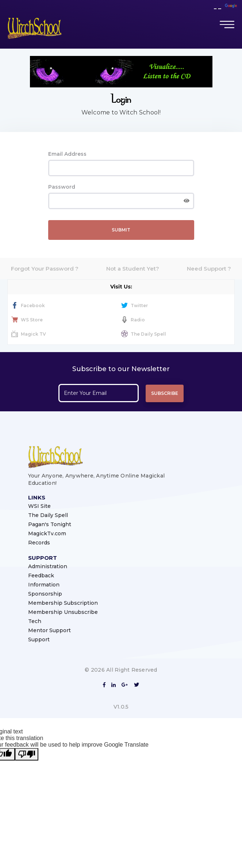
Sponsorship (45, 594)
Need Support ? (209, 269)
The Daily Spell (144, 334)
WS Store (27, 320)
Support (39, 639)
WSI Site (39, 506)
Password (62, 187)
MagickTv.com (47, 533)
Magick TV (29, 334)
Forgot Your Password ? (45, 269)
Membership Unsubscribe (63, 612)
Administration (48, 566)
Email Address (67, 154)
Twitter (135, 305)
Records (39, 543)
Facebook (28, 305)
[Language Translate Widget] (218, 9)
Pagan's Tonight (50, 524)
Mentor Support (49, 630)
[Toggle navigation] (227, 24)
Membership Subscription (63, 603)
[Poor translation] (27, 754)
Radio (133, 320)
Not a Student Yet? (133, 269)
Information (44, 585)
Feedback (41, 575)
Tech (35, 621)
